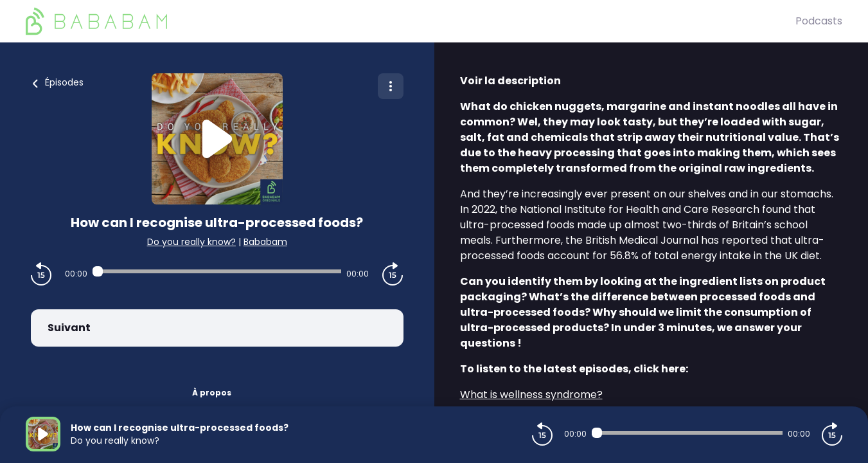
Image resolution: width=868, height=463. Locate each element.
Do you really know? (191, 242)
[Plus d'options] (391, 86)
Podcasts (819, 21)
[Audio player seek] (217, 271)
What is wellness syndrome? (531, 395)
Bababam (265, 242)
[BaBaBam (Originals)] (411, 21)
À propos (212, 393)
